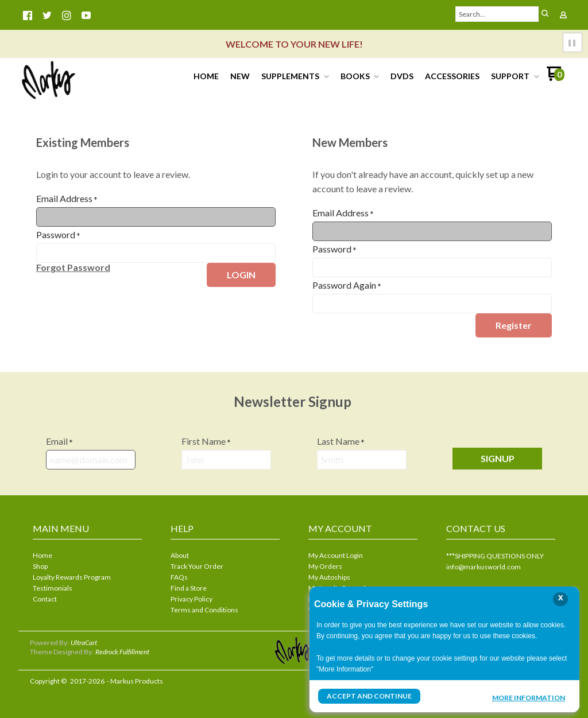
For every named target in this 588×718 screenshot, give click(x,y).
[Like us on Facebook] (28, 15)
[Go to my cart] (556, 78)
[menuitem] (206, 76)
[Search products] (497, 14)
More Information (529, 697)
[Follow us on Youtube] (86, 15)
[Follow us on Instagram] (67, 15)
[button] (545, 14)
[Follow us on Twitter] (47, 15)
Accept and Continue (369, 696)
